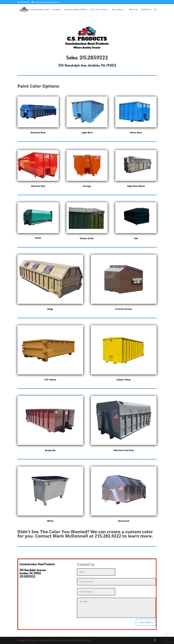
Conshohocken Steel (40, 10)
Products (57, 10)
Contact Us (146, 10)
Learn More (146, 622)
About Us (133, 10)
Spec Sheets (118, 10)
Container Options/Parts (76, 10)
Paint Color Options (99, 10)
